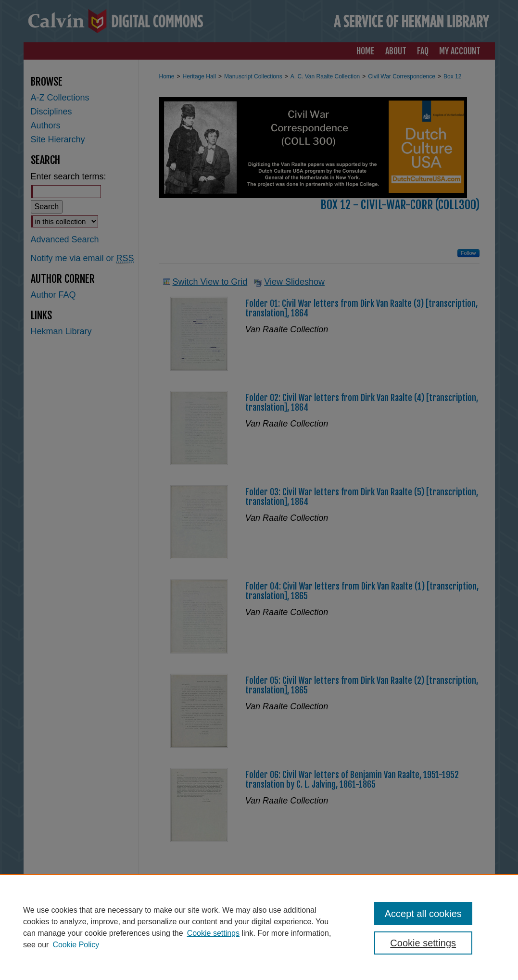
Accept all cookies (423, 914)
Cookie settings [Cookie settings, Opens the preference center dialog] (423, 943)
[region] (259, 927)
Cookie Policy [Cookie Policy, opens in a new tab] (76, 945)
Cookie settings (213, 933)
